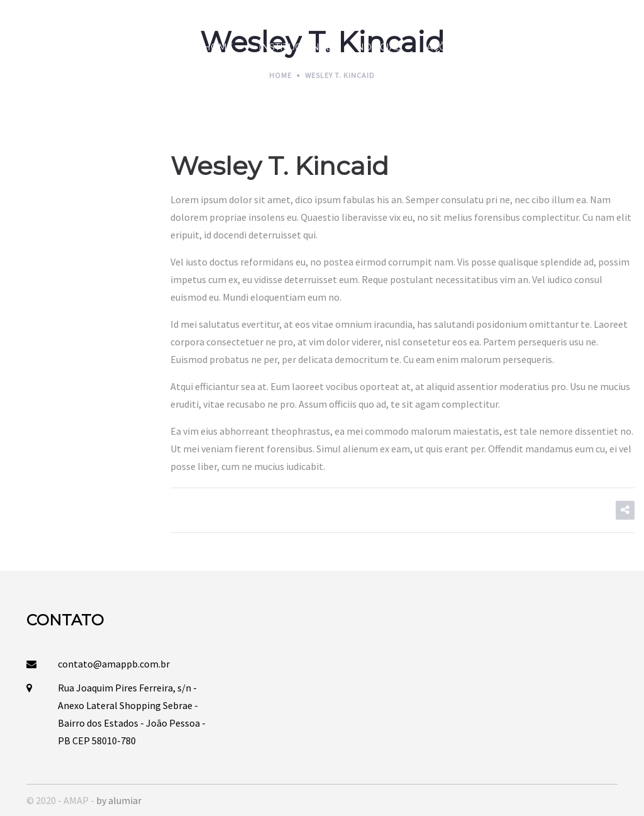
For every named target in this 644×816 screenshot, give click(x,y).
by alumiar (119, 800)
